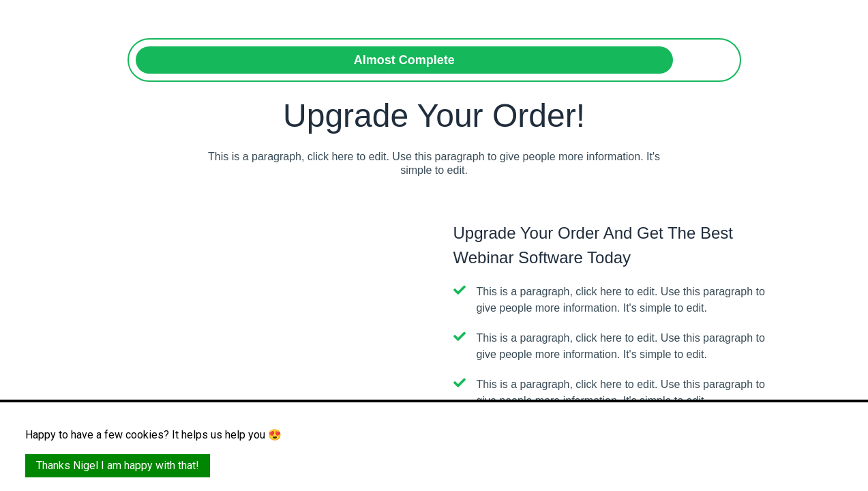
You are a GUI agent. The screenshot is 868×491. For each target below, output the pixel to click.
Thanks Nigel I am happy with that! (118, 465)
